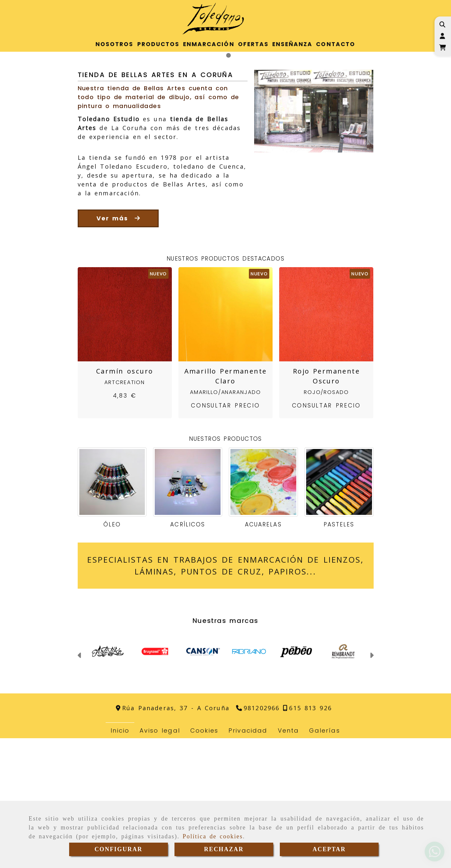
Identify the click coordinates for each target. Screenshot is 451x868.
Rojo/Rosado (326, 522)
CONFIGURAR (119, 849)
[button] (442, 36)
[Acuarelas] (263, 612)
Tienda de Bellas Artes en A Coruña (156, 204)
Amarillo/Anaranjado (225, 522)
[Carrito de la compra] (442, 48)
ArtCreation (125, 512)
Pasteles (339, 654)
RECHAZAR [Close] (224, 849)
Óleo (112, 654)
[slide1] (223, 185)
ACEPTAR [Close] (329, 849)
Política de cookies (213, 836)
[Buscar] (442, 25)
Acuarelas (263, 654)
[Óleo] (112, 612)
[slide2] (228, 185)
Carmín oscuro (125, 501)
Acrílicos (187, 654)
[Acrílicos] (188, 612)
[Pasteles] (339, 612)
